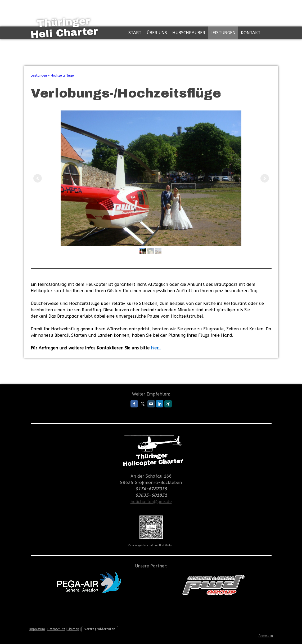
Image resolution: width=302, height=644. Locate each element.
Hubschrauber (189, 33)
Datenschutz (56, 629)
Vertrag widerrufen (100, 629)
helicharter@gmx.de (151, 502)
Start (135, 33)
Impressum (37, 629)
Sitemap (73, 629)
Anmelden (266, 636)
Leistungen (223, 33)
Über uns (157, 33)
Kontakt (251, 33)
